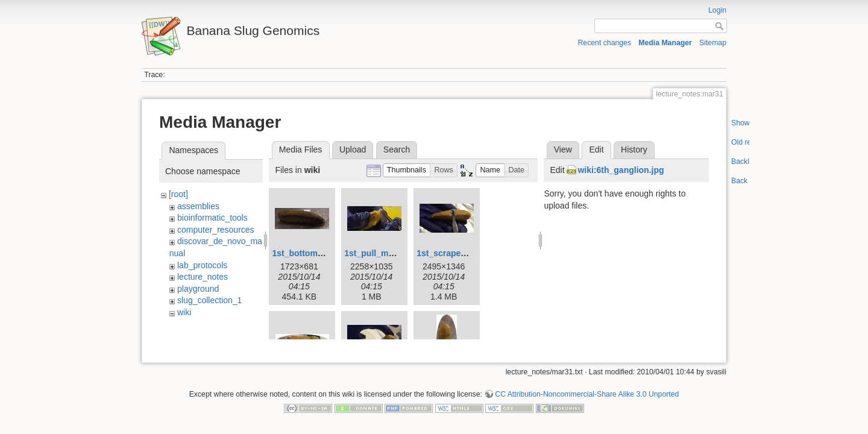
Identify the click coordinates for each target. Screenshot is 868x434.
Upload (353, 149)
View (563, 149)
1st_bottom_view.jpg (313, 253)
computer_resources (216, 230)
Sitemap (713, 43)
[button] (407, 170)
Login (717, 10)
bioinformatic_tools (212, 218)
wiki (184, 312)
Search (397, 149)
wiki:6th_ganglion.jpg (621, 170)
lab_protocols (202, 265)
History (634, 149)
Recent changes (605, 43)
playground (198, 289)
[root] (178, 194)
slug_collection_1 (209, 300)
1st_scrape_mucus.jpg (462, 253)
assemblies (198, 206)
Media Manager (665, 43)
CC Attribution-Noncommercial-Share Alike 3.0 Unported (587, 390)
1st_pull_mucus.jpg (384, 253)
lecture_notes (203, 277)
